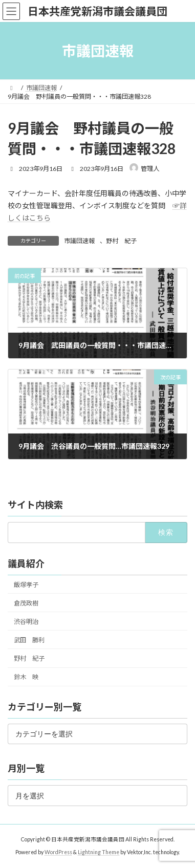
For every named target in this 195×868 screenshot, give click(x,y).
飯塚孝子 (26, 585)
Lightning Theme (99, 852)
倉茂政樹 (26, 603)
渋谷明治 (26, 622)
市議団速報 (79, 241)
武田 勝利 (29, 640)
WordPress (58, 852)
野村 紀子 (121, 241)
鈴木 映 (26, 677)
